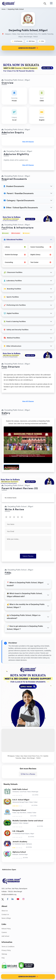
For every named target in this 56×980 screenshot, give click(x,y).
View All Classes (28, 142)
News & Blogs (6, 918)
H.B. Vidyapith (18, 831)
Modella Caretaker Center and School (28, 821)
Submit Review (28, 556)
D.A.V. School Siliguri (21, 800)
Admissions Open (9, 870)
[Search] (45, 4)
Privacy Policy (6, 950)
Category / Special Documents (19, 200)
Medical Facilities (12, 338)
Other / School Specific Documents (21, 208)
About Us (5, 911)
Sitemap (4, 954)
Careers (4, 932)
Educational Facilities (13, 239)
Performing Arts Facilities (15, 305)
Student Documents (14, 186)
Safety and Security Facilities (16, 330)
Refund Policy (6, 929)
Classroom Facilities (13, 272)
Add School (5, 936)
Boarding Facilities (12, 289)
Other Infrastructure (13, 346)
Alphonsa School (19, 852)
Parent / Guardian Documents (19, 193)
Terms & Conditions (8, 947)
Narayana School (19, 810)
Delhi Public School (20, 789)
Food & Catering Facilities (15, 321)
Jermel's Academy (20, 842)
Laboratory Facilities (13, 281)
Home (4, 9)
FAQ (3, 958)
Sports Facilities (11, 297)
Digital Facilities (11, 313)
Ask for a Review (28, 774)
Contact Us (5, 914)
